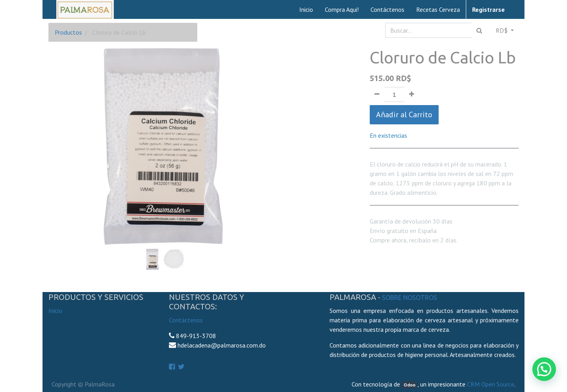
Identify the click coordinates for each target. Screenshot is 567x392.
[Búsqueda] (479, 30)
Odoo (409, 385)
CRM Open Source (491, 384)
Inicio (55, 311)
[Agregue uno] (412, 94)
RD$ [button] (502, 30)
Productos (68, 32)
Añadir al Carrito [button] (404, 115)
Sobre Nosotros (409, 298)
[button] (66, 127)
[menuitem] (306, 9)
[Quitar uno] (377, 94)
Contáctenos (186, 320)
